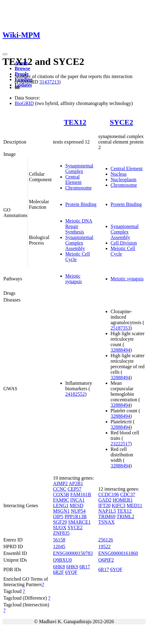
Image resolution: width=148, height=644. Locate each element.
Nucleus (119, 174)
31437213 (49, 82)
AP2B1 (76, 483)
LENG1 (61, 505)
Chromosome (78, 188)
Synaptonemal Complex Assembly (79, 243)
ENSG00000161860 (118, 553)
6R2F (59, 572)
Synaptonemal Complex (79, 168)
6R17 (85, 567)
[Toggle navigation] (5, 54)
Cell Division (124, 243)
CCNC (60, 489)
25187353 (120, 328)
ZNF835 (61, 533)
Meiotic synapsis (74, 279)
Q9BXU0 (62, 560)
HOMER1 (123, 500)
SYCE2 (121, 122)
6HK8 (59, 567)
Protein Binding (81, 204)
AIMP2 (60, 483)
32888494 (120, 350)
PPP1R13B (76, 517)
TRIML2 (125, 517)
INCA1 (77, 500)
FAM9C (61, 500)
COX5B (61, 494)
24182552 (75, 394)
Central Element (73, 180)
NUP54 (78, 511)
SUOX (60, 528)
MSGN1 (61, 511)
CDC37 (128, 494)
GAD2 (105, 500)
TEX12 (75, 122)
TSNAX (106, 522)
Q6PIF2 (106, 560)
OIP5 (58, 517)
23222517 (120, 444)
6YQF (71, 572)
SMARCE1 (79, 522)
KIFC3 (119, 505)
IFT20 (104, 505)
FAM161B (81, 494)
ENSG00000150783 (73, 553)
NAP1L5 (107, 511)
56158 (59, 540)
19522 (104, 547)
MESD (77, 505)
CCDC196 (109, 494)
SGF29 (60, 522)
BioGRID (24, 103)
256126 (106, 540)
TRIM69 (107, 517)
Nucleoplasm (123, 180)
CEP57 (74, 489)
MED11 (134, 505)
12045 (59, 547)
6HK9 (72, 567)
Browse (22, 68)
